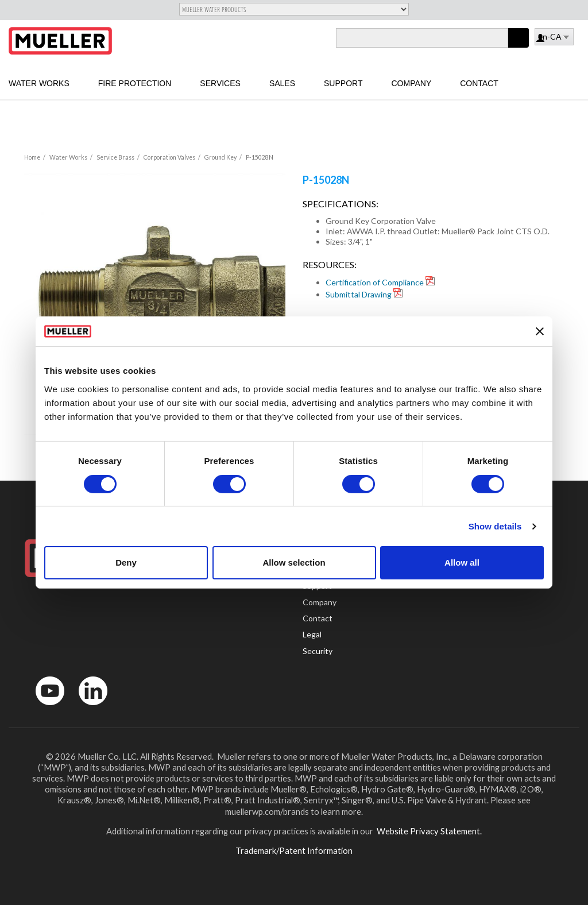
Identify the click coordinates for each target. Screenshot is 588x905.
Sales (282, 83)
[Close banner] (540, 331)
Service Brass (115, 157)
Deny (126, 562)
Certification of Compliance (375, 282)
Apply (519, 47)
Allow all (462, 562)
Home (32, 157)
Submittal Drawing (359, 294)
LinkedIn (88, 708)
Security (318, 651)
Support (343, 83)
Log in (541, 39)
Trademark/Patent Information (294, 850)
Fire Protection (135, 83)
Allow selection (294, 562)
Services (220, 83)
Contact (479, 83)
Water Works (39, 83)
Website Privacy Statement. (428, 831)
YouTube (44, 708)
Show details (495, 526)
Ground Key (220, 157)
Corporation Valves (169, 157)
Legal (312, 634)
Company (411, 83)
